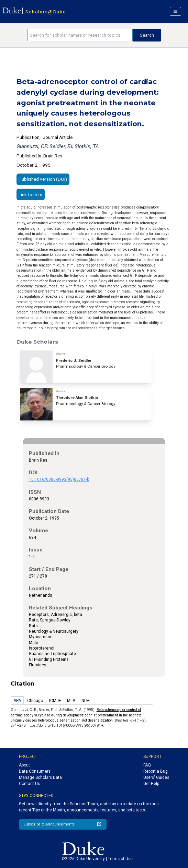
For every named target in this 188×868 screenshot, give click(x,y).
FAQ (147, 765)
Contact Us (29, 784)
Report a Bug (156, 771)
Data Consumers (35, 771)
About (24, 765)
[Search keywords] (80, 35)
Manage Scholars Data (40, 777)
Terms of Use (120, 859)
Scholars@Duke (46, 12)
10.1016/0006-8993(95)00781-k (59, 479)
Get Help (151, 784)
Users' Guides (156, 777)
